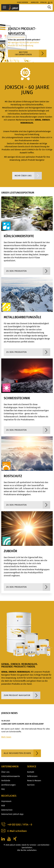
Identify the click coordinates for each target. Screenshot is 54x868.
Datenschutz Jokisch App (12, 814)
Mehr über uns (28, 176)
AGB (3, 806)
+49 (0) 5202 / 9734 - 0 (17, 825)
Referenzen (32, 776)
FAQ (3, 789)
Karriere (31, 785)
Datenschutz (7, 810)
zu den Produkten (28, 271)
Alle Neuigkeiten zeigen (22, 753)
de (49, 2)
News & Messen (34, 781)
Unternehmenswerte (11, 776)
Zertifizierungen (8, 785)
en (51, 2)
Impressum (6, 801)
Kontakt (31, 772)
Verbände (6, 781)
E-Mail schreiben (14, 831)
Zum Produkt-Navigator (22, 695)
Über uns (5, 772)
